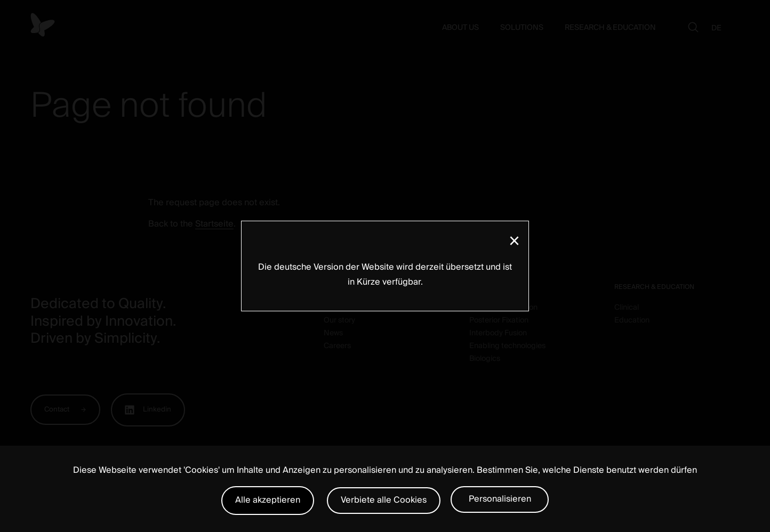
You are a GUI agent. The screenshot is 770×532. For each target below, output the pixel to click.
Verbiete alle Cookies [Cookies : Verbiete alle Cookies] (384, 500)
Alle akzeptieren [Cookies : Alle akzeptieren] (268, 500)
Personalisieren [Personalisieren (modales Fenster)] (500, 499)
